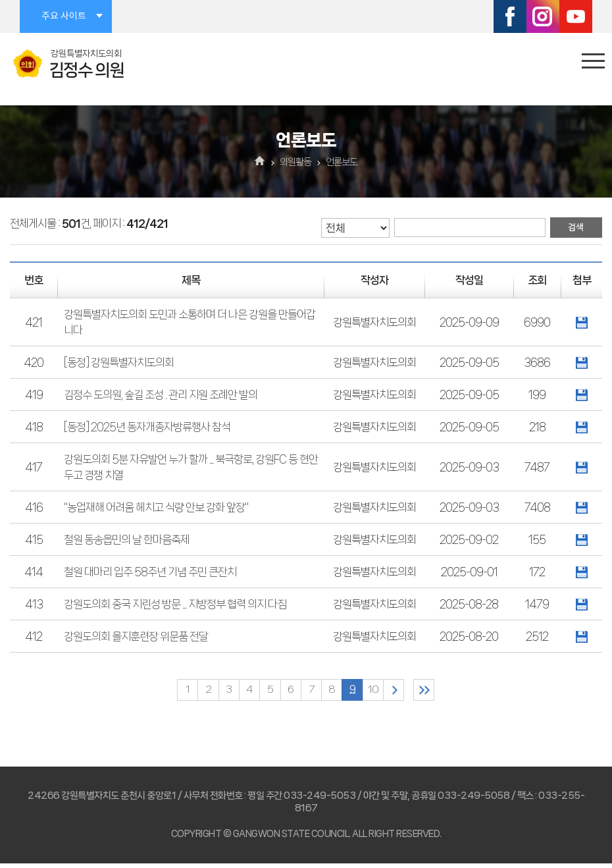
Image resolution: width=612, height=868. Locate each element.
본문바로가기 (0, 0)
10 (386, 692)
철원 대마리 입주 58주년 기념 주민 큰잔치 (150, 572)
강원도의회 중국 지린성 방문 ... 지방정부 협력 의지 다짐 (175, 604)
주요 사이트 (64, 16)
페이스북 (510, 16)
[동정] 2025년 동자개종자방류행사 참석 (147, 427)
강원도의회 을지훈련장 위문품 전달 (136, 636)
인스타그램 (543, 16)
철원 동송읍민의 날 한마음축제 (127, 539)
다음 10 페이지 (412, 692)
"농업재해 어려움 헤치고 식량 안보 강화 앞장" (156, 507)
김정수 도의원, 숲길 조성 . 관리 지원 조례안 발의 (161, 394)
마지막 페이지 (450, 692)
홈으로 (260, 162)
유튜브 (576, 16)
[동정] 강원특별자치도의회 (119, 362)
